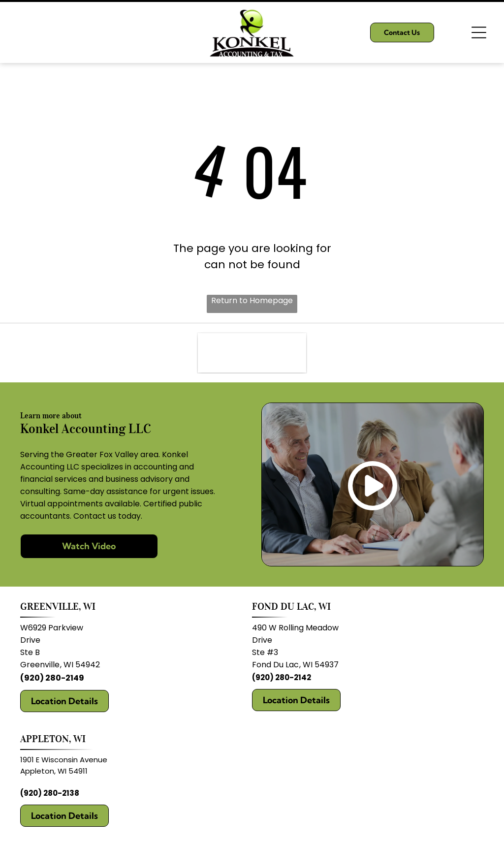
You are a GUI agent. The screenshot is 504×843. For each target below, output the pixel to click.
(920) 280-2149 (52, 678)
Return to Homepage (252, 300)
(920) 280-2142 (282, 677)
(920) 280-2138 (50, 793)
